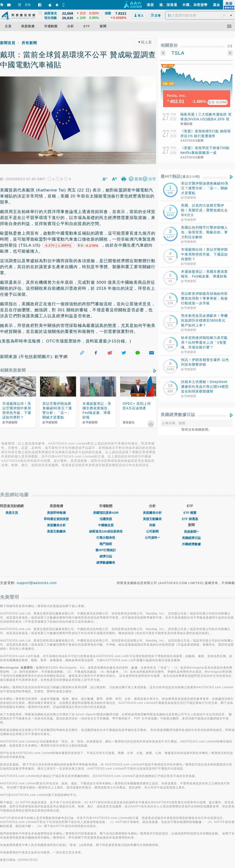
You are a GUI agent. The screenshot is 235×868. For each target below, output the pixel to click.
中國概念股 (106, 519)
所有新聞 (29, 43)
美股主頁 (12, 507)
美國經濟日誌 (191, 532)
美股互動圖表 (56, 525)
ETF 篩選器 (190, 513)
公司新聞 (152, 525)
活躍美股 (106, 513)
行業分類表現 (106, 532)
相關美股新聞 (13, 364)
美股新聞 (191, 526)
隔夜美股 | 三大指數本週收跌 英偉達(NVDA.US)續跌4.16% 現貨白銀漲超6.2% (206, 119)
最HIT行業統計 (106, 544)
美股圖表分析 (56, 519)
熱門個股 (106, 538)
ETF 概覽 (190, 507)
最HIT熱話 (180, 176)
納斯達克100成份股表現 (106, 525)
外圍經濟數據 (191, 538)
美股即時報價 (56, 507)
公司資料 (152, 532)
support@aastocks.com (37, 577)
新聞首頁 (8, 43)
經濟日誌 (106, 550)
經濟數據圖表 (106, 557)
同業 (152, 519)
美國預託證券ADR (106, 507)
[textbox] (200, 15)
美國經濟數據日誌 (178, 415)
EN (28, 5)
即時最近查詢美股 (56, 513)
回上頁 (145, 42)
